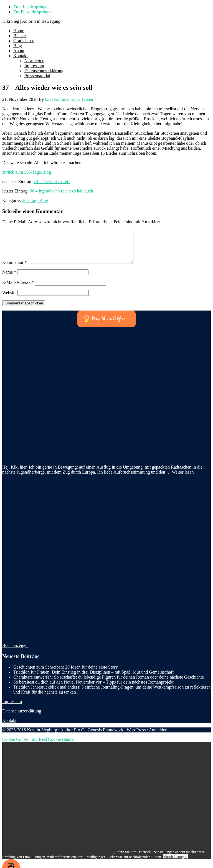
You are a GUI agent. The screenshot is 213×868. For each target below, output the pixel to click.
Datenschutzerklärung (22, 718)
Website (9, 299)
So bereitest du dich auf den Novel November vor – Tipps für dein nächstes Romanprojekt (93, 689)
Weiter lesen (183, 479)
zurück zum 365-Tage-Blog (27, 172)
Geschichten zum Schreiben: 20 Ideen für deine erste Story (66, 674)
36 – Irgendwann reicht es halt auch (62, 191)
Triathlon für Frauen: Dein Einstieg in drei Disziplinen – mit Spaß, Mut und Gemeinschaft (93, 679)
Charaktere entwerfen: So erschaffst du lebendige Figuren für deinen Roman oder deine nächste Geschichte (109, 684)
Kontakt (9, 727)
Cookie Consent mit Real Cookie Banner (39, 746)
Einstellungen (175, 863)
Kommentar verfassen (74, 99)
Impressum (12, 708)
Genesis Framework (105, 736)
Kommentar (14, 269)
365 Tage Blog (35, 200)
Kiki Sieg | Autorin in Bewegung (31, 21)
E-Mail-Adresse (18, 289)
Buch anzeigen (15, 652)
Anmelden (158, 736)
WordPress (136, 736)
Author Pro (70, 736)
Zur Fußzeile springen (33, 12)
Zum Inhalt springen (31, 7)
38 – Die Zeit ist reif (52, 182)
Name (9, 279)
